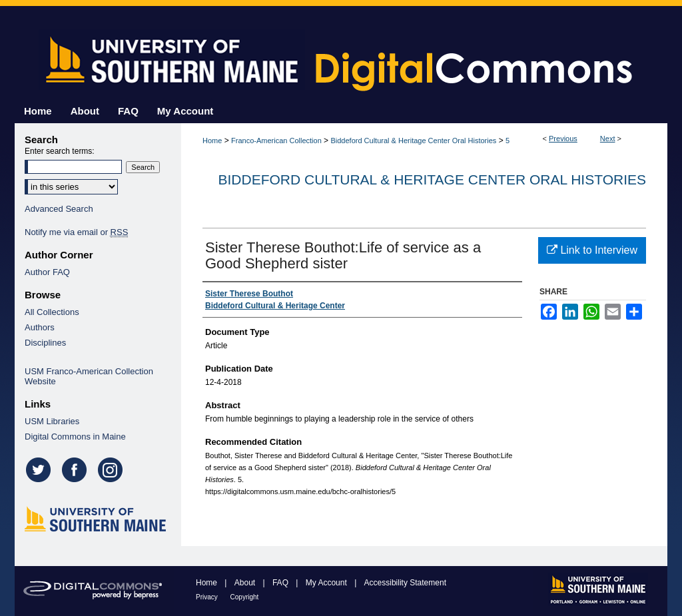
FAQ (281, 583)
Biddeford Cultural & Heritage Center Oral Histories (413, 141)
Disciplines (45, 343)
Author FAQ (47, 272)
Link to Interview (592, 250)
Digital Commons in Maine (75, 437)
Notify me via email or (76, 232)
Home (212, 141)
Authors (40, 327)
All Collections (52, 312)
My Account (327, 583)
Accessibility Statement (405, 583)
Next (608, 139)
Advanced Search (59, 209)
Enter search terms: (60, 151)
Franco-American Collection (276, 141)
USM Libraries (52, 421)
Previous (563, 139)
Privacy (208, 597)
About (246, 583)
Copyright (245, 597)
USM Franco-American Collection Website (89, 376)
